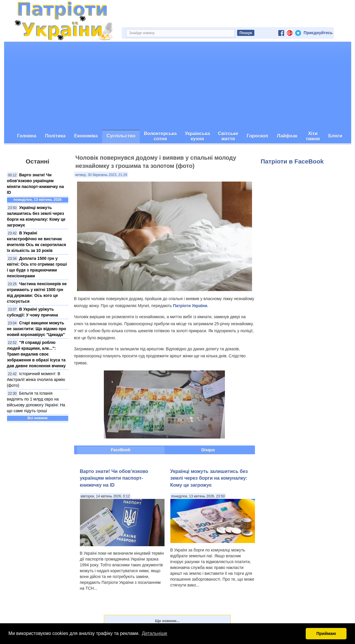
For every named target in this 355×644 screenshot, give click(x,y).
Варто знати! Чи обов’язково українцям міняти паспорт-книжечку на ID (114, 478)
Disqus (208, 450)
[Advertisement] (178, 86)
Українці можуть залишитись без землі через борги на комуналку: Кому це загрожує (209, 478)
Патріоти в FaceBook (292, 161)
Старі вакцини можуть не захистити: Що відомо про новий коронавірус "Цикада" (37, 329)
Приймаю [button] (326, 633)
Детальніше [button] (154, 633)
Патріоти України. (191, 306)
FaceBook (121, 450)
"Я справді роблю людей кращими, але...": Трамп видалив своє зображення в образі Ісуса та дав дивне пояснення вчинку (36, 354)
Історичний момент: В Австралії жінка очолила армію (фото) (36, 380)
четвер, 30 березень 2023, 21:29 (101, 175)
